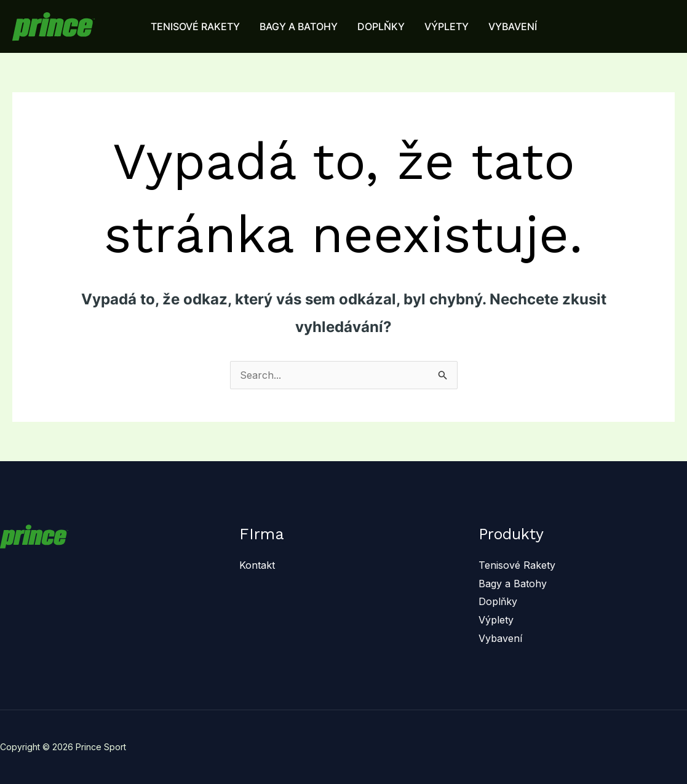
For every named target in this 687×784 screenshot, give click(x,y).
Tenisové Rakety (517, 565)
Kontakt (257, 565)
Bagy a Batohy (513, 584)
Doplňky (498, 601)
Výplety (496, 620)
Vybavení (500, 638)
